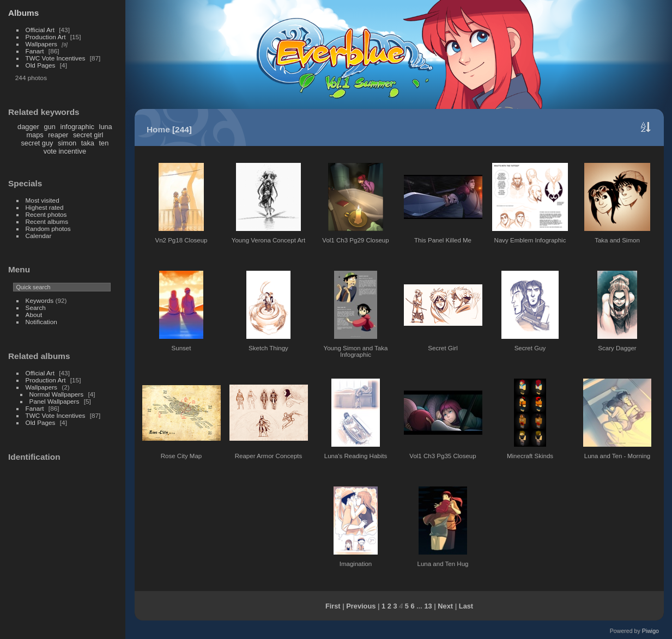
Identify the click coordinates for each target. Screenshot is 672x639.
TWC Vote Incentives (56, 58)
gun (49, 127)
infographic (77, 127)
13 (428, 606)
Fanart (35, 51)
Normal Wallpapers (57, 394)
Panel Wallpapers (55, 401)
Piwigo (650, 631)
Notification (41, 322)
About (34, 315)
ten (104, 143)
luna (106, 127)
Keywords (40, 300)
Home (158, 129)
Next (445, 606)
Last (466, 606)
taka (88, 143)
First (333, 606)
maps (35, 135)
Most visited (43, 200)
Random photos (48, 229)
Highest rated (45, 207)
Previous (361, 606)
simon (67, 143)
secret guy (37, 143)
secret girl (88, 135)
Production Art (46, 37)
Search (36, 308)
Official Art (40, 30)
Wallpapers (41, 44)
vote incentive (65, 151)
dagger (28, 127)
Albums (23, 13)
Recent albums (47, 221)
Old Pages (41, 65)
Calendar (39, 236)
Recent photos (46, 214)
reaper (58, 135)
